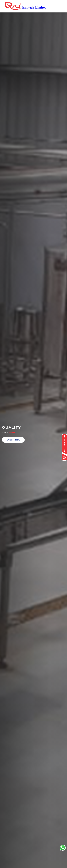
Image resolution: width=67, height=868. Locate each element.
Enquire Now (13, 440)
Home (5, 433)
